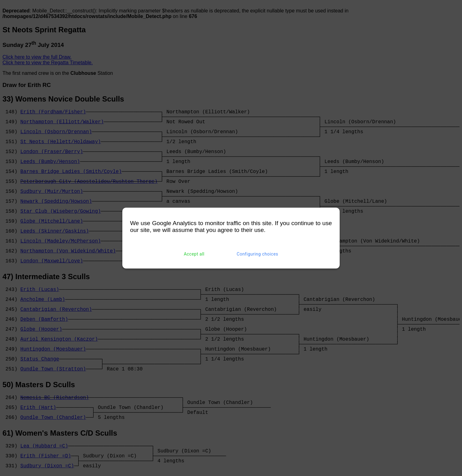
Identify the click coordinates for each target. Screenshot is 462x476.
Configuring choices (257, 254)
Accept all (194, 254)
